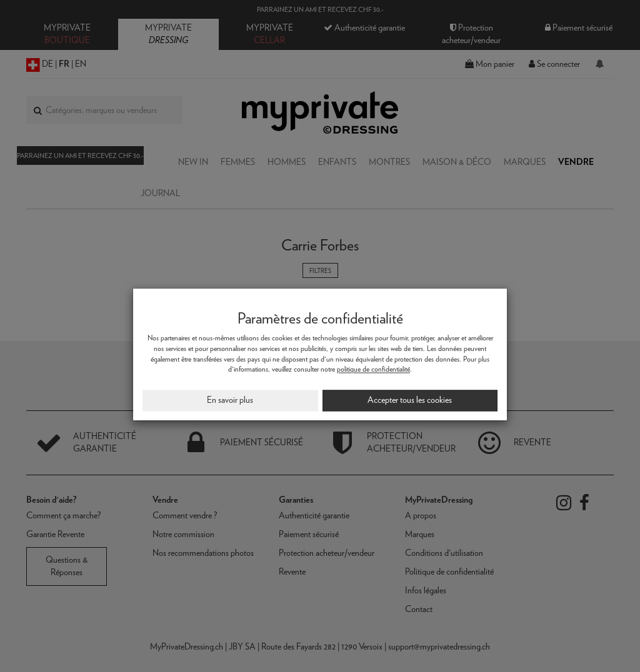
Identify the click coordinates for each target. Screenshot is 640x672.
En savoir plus (230, 400)
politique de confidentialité (373, 370)
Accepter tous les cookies (410, 400)
